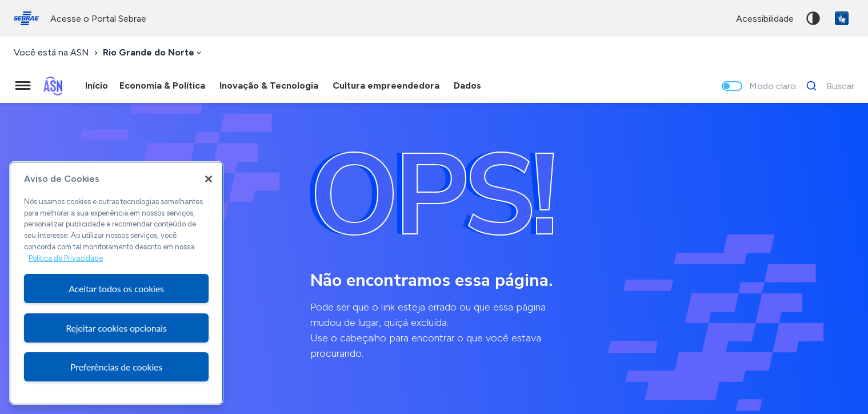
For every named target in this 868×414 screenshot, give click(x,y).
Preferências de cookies (116, 367)
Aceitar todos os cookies (116, 288)
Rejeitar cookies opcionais (116, 328)
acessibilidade (765, 19)
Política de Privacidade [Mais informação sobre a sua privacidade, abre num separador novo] (66, 258)
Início (97, 85)
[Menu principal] (23, 86)
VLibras (842, 18)
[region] (116, 283)
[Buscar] (827, 86)
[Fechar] (209, 179)
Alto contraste (813, 18)
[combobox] (153, 53)
